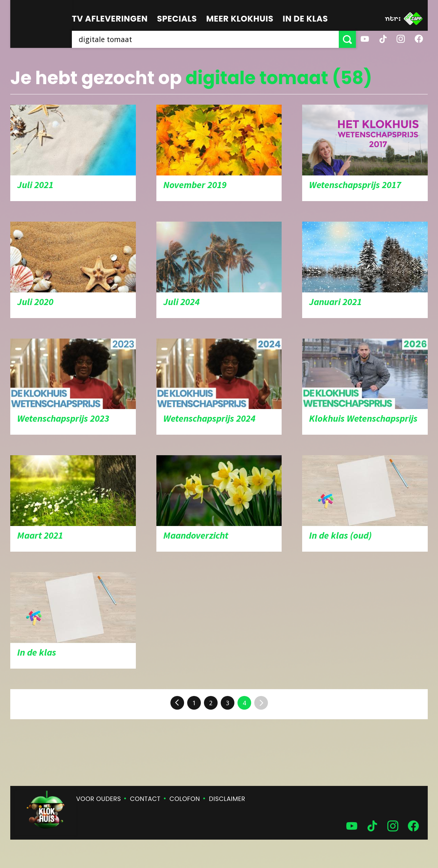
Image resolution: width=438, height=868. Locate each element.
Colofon (185, 799)
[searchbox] (205, 39)
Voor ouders (99, 799)
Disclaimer (227, 799)
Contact (145, 799)
